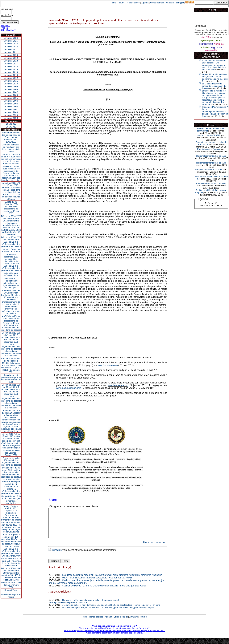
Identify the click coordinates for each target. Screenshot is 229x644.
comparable (211, 50)
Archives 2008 (11, 89)
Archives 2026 (11, 38)
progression (206, 44)
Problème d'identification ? (8, 29)
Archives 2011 (11, 81)
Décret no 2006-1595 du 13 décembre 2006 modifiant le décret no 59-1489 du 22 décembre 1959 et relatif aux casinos (11, 574)
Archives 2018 (11, 61)
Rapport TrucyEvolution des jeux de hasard (11, 593)
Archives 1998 (11, 118)
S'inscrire (57, 556)
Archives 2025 (11, 41)
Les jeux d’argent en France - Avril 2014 (11, 250)
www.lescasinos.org (108, 365)
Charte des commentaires (155, 548)
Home (113, 3)
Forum (121, 3)
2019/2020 (11, 127)
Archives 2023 (11, 47)
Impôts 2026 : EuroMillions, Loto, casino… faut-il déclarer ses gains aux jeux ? (215, 78)
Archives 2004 (11, 101)
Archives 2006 (11, 95)
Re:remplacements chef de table (211, 156)
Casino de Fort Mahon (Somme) (211, 183)
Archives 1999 (11, 115)
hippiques (219, 44)
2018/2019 (11, 124)
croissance (217, 37)
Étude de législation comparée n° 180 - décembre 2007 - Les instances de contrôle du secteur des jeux (11, 539)
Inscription (5, 26)
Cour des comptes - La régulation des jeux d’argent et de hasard (11, 148)
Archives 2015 (11, 69)
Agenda (145, 3)
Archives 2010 (11, 84)
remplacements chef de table (209, 170)
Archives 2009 (11, 87)
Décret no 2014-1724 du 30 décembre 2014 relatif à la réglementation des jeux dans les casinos (11, 242)
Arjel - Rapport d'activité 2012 (11, 274)
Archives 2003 (11, 104)
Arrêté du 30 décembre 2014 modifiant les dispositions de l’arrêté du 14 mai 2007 (11, 208)
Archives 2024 (11, 44)
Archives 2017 (11, 64)
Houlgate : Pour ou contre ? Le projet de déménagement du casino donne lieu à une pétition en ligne (215, 111)
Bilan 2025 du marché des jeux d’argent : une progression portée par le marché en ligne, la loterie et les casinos (214, 65)
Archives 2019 (11, 58)
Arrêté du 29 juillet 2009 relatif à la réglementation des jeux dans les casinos (11, 461)
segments (216, 47)
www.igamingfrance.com (69, 388)
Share (53, 500)
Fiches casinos (133, 3)
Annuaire (170, 3)
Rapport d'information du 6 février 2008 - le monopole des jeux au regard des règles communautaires (11, 527)
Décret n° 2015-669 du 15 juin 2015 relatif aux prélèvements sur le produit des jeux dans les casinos (11, 159)
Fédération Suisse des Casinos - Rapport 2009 (11, 453)
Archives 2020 (11, 55)
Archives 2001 (11, 109)
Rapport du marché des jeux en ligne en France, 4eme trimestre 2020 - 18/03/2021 (11, 137)
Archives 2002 (11, 107)
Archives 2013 (11, 75)
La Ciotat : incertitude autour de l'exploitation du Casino (214, 86)
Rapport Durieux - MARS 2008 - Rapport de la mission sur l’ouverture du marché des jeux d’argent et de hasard (11, 513)
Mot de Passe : (8, 15)
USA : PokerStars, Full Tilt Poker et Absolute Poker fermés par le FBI (97, 583)
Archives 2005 (11, 98)
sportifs (218, 41)
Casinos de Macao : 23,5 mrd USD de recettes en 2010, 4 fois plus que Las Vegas (104, 591)
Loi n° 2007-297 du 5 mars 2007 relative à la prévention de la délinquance (11, 562)
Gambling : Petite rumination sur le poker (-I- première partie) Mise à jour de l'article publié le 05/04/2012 (84, 607)
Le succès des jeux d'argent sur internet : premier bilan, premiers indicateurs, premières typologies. (112, 581)
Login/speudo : (7, 9)
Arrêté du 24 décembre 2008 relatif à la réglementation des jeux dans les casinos (11, 489)
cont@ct (180, 3)
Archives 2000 (11, 112)
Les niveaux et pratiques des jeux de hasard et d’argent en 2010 (11, 379)
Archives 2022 (11, 49)
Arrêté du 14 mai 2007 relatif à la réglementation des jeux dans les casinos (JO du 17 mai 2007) (11, 551)
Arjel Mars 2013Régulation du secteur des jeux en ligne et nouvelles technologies (11, 283)
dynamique (207, 41)
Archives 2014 (11, 72)
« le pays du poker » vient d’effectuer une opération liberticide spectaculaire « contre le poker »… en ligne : (112, 611)
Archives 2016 (11, 67)
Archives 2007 (11, 92)
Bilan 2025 (205, 37)
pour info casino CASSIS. (209, 135)
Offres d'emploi (157, 3)
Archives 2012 (11, 78)
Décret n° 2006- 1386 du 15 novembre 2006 (11, 585)
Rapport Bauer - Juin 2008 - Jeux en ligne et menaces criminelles (11, 500)
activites (205, 47)
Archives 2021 (11, 52)
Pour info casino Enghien (209, 149)
